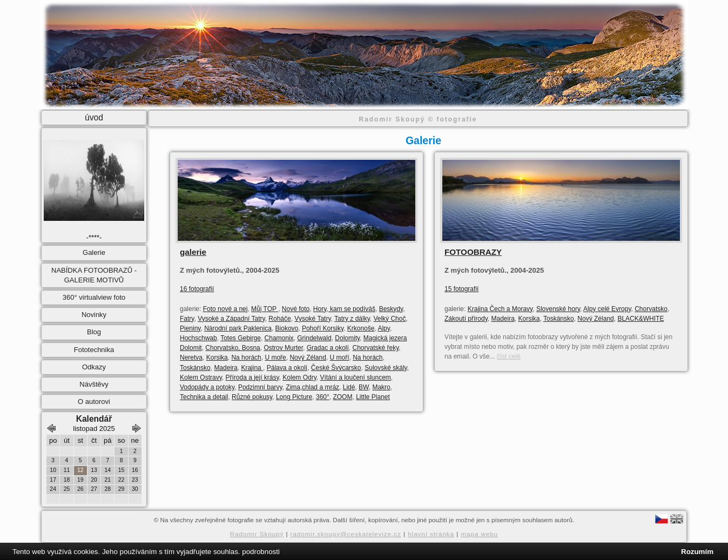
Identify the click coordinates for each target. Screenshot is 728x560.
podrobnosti (261, 552)
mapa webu (479, 534)
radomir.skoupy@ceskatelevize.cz (346, 534)
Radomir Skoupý (257, 534)
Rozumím (697, 552)
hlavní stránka (431, 534)
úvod (94, 117)
